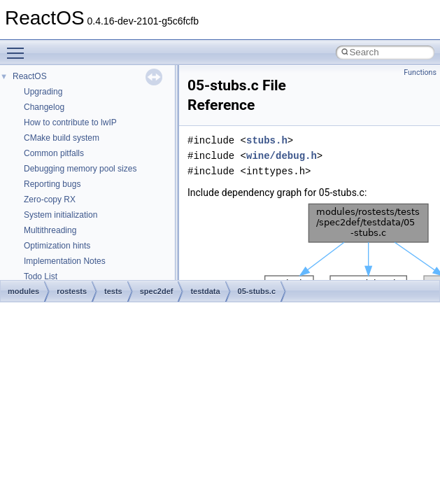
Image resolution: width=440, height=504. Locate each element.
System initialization (61, 215)
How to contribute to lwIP (70, 122)
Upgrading (43, 92)
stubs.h (267, 140)
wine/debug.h (282, 156)
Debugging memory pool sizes (80, 169)
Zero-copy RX (50, 199)
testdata (205, 291)
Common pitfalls (54, 153)
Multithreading (50, 230)
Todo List (41, 276)
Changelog (44, 107)
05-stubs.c (257, 291)
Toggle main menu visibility (19, 47)
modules (23, 291)
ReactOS (30, 76)
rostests (72, 291)
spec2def (157, 291)
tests (113, 291)
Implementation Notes (65, 261)
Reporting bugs (52, 184)
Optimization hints (57, 246)
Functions (420, 72)
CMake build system (62, 138)
